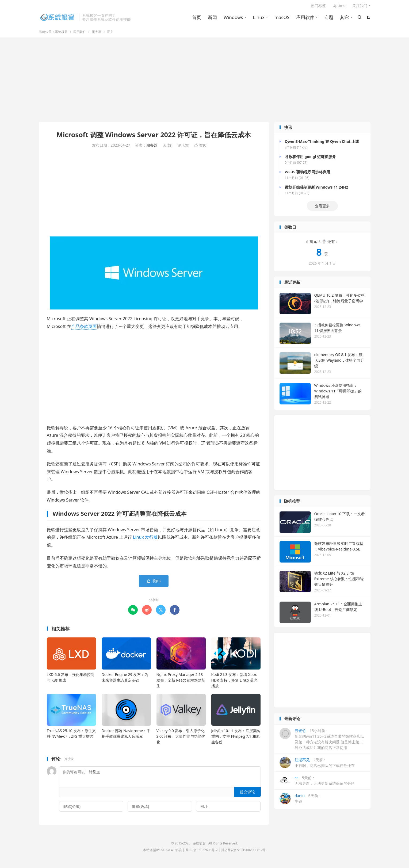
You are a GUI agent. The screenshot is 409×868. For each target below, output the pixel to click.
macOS (281, 19)
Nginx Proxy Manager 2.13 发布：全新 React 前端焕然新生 (181, 683)
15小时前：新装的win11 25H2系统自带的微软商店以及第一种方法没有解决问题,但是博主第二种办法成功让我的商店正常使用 (322, 742)
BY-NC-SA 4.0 (166, 853)
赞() (201, 148)
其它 (344, 19)
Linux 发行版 (145, 540)
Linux (258, 19)
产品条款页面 (84, 329)
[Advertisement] (205, 83)
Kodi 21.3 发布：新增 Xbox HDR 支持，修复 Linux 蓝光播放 (235, 683)
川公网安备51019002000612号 (243, 853)
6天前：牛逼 (301, 801)
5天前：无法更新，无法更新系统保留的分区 (317, 783)
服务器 (97, 34)
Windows (233, 19)
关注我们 (360, 7)
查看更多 (322, 209)
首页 (196, 19)
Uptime (339, 7)
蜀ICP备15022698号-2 (202, 853)
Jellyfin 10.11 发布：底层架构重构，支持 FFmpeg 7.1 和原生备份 (236, 739)
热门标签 (318, 7)
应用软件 (305, 19)
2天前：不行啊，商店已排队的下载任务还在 (317, 765)
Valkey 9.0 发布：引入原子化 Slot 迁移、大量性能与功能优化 (181, 739)
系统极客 (58, 19)
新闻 (212, 19)
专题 (328, 19)
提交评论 (247, 795)
